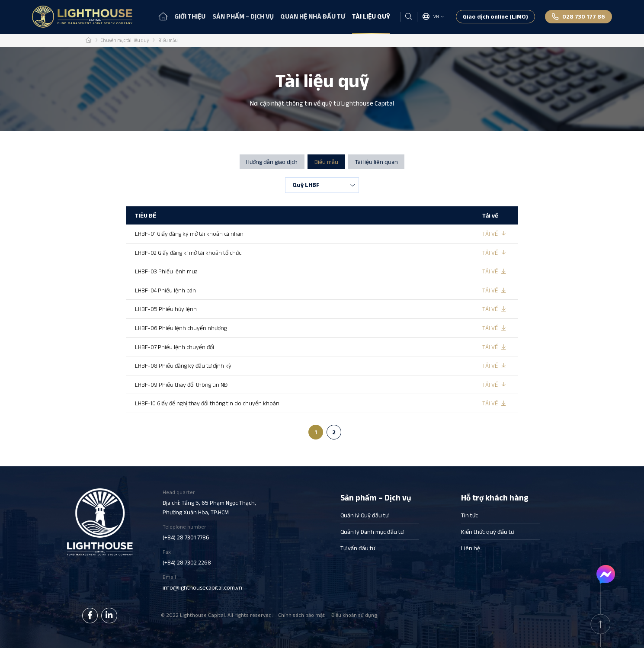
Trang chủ (163, 17)
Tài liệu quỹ (371, 16)
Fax (210, 558)
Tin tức (469, 516)
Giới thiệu (190, 16)
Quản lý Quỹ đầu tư (364, 516)
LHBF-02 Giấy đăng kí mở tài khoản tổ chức (189, 253)
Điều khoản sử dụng (354, 615)
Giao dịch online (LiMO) (495, 16)
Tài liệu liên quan (376, 162)
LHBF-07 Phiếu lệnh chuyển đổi (175, 346)
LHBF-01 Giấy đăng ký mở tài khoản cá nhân (190, 234)
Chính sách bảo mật (301, 615)
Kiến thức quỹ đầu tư (487, 532)
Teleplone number (210, 533)
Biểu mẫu (326, 162)
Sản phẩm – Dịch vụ (243, 16)
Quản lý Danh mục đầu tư (372, 532)
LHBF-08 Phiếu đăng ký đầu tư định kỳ (184, 365)
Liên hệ (471, 549)
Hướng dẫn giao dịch (272, 162)
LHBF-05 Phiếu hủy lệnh (167, 309)
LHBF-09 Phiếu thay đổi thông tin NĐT (184, 384)
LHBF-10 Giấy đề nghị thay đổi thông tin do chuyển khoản (208, 403)
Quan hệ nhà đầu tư (313, 16)
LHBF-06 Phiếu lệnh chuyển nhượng (182, 327)
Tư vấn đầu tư (358, 549)
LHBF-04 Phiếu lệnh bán (166, 290)
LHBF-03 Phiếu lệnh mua (167, 271)
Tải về (490, 234)
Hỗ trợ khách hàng (495, 497)
